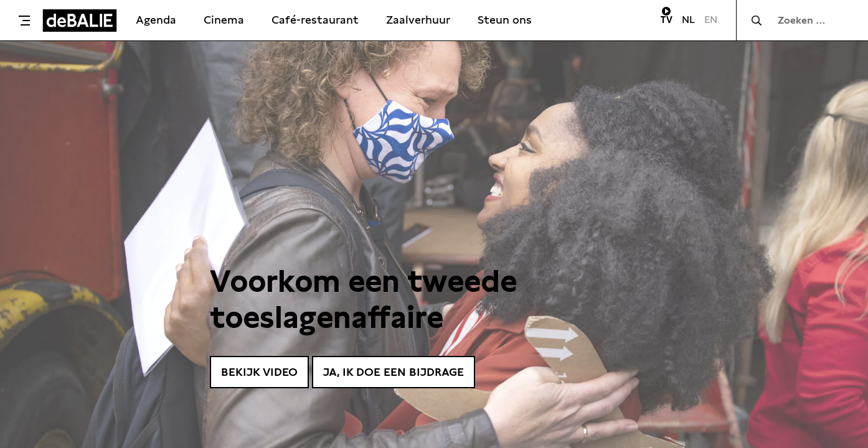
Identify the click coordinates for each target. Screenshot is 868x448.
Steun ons (505, 20)
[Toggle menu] (24, 21)
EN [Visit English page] (711, 20)
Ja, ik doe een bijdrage (394, 372)
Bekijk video (259, 372)
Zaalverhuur (418, 20)
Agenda (156, 20)
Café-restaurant (315, 20)
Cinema (224, 20)
